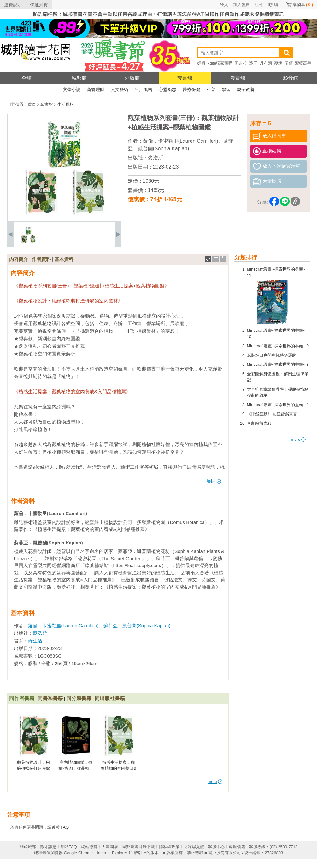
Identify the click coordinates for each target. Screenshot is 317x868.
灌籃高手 (303, 63)
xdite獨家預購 (220, 63)
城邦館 (79, 78)
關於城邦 (28, 847)
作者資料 (41, 259)
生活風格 (144, 89)
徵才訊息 (48, 847)
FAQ (65, 827)
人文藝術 (120, 89)
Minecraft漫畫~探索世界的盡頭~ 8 (278, 364)
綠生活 (35, 641)
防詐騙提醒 (194, 847)
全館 (26, 78)
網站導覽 (89, 847)
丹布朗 (266, 63)
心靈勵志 (167, 89)
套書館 (185, 78)
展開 (214, 481)
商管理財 (96, 89)
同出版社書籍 (110, 698)
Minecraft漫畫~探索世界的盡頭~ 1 (278, 405)
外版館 (132, 78)
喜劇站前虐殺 (259, 423)
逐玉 (253, 63)
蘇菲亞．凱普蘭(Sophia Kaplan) (137, 626)
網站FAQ (69, 847)
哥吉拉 (241, 63)
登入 (224, 5)
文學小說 (72, 89)
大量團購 (110, 847)
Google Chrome (78, 853)
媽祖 (201, 63)
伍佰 (289, 63)
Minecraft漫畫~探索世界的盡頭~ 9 (278, 346)
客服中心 (216, 847)
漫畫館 (238, 78)
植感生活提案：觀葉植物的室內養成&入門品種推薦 (118, 768)
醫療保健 (191, 89)
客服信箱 (237, 847)
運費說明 (13, 5)
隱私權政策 (169, 847)
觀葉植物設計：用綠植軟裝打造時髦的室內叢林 (33, 768)
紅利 (259, 5)
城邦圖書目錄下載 (138, 847)
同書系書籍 (50, 698)
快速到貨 (39, 5)
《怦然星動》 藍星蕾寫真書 (272, 414)
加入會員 (241, 5)
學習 (226, 89)
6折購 (273, 5)
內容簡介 (19, 259)
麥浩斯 (156, 158)
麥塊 (278, 63)
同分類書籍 (79, 698)
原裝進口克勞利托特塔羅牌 (272, 355)
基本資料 (64, 259)
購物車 (303, 5)
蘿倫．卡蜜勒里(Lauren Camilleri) (181, 141)
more (299, 439)
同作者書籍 (22, 698)
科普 (211, 89)
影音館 (291, 78)
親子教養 (246, 89)
